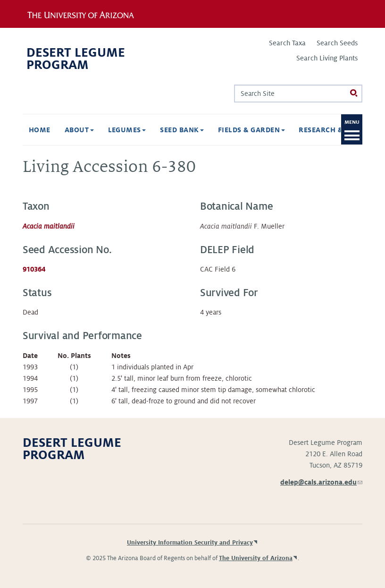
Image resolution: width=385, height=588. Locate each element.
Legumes (103, 130)
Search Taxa (287, 43)
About (55, 130)
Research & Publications (326, 130)
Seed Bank (158, 130)
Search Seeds (337, 43)
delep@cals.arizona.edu (321, 482)
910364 (34, 269)
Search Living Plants (327, 58)
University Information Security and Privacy (190, 543)
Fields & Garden (227, 130)
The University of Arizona (256, 558)
